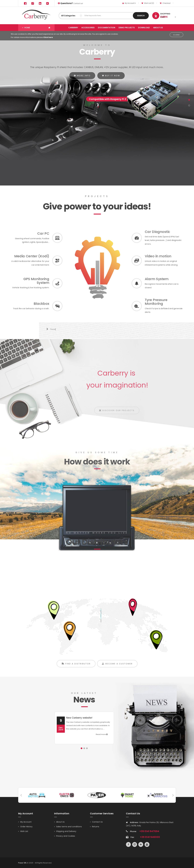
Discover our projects (119, 412)
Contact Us (97, 822)
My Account (26, 822)
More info (82, 76)
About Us (60, 822)
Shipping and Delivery (66, 831)
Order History (26, 826)
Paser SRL (22, 863)
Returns (96, 826)
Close (176, 35)
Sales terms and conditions (69, 826)
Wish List (24, 831)
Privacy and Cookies (66, 836)
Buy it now (111, 76)
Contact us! (70, 3)
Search (141, 16)
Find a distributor (76, 668)
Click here (48, 37)
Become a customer (117, 668)
